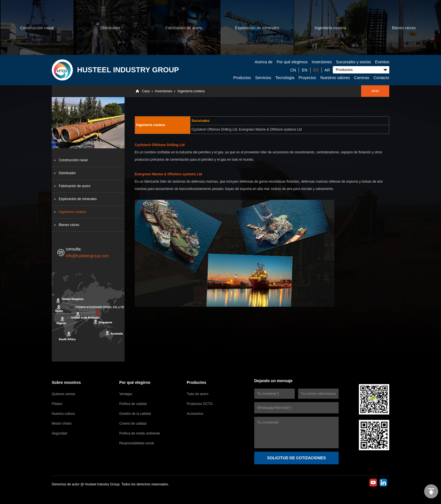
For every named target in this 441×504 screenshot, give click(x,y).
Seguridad (59, 433)
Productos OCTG (200, 404)
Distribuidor (67, 173)
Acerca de (264, 62)
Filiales (57, 404)
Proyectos (307, 78)
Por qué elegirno (135, 382)
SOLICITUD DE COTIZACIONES (296, 458)
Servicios (263, 78)
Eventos (382, 62)
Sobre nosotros (66, 382)
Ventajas (126, 394)
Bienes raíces (69, 225)
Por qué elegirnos (292, 62)
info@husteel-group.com (87, 256)
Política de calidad (133, 404)
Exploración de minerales (78, 199)
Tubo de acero (198, 394)
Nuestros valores (335, 78)
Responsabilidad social (137, 443)
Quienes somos (63, 394)
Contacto (381, 78)
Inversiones (322, 62)
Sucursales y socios (354, 62)
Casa (146, 91)
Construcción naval (73, 160)
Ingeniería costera (191, 91)
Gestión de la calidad (135, 414)
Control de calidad (133, 424)
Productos (242, 78)
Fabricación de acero (75, 186)
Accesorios (195, 414)
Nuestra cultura (63, 414)
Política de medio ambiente (140, 433)
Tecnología (285, 78)
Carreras (362, 78)
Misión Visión (62, 424)
